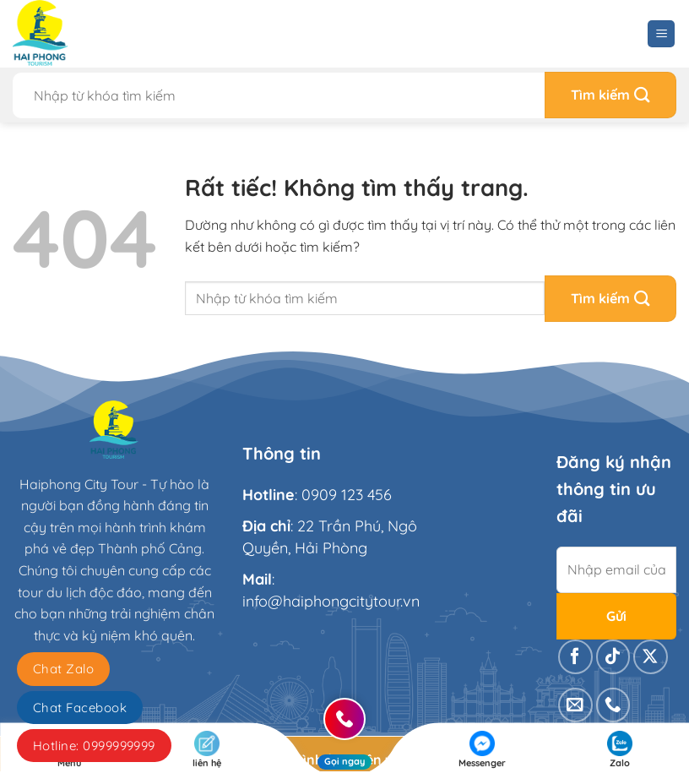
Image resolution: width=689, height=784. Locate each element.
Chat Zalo (63, 669)
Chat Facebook (80, 708)
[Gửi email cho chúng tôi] (575, 705)
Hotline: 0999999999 (94, 746)
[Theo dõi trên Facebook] (575, 657)
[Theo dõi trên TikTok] (613, 657)
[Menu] (661, 34)
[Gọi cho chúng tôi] (613, 705)
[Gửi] (610, 95)
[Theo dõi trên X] (651, 657)
